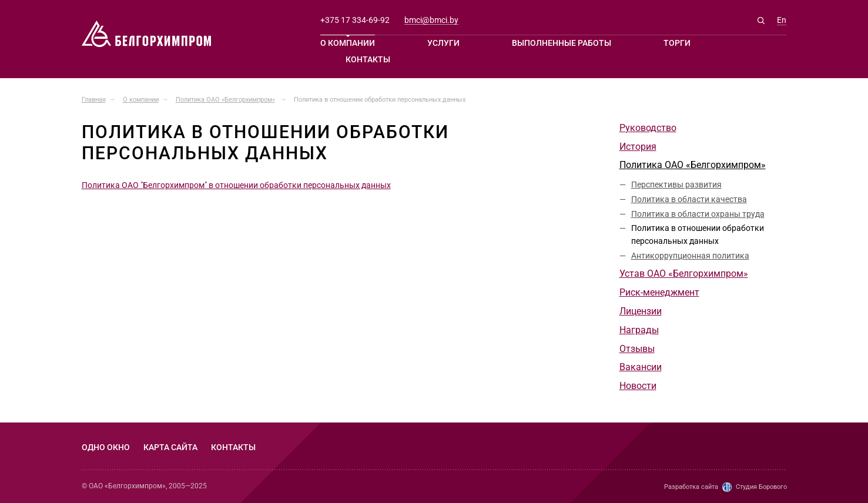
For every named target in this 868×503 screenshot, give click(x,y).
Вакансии (641, 367)
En (782, 20)
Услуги (443, 43)
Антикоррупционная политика (690, 256)
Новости (638, 386)
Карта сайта (170, 447)
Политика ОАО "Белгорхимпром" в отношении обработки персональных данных (236, 185)
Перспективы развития (676, 185)
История (638, 147)
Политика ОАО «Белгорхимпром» (693, 165)
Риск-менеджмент (659, 292)
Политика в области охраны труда (698, 214)
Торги (677, 43)
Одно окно (106, 447)
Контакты (368, 59)
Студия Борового (761, 487)
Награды (639, 330)
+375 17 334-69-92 (355, 20)
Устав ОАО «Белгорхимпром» (684, 274)
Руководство (648, 128)
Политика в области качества (689, 199)
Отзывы (637, 349)
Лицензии (641, 311)
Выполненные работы (562, 43)
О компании (348, 43)
